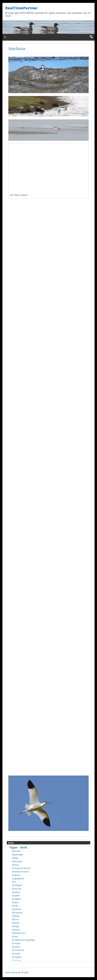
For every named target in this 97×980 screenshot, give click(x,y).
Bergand (16, 892)
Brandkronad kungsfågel (23, 940)
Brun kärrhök (18, 950)
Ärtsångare (17, 885)
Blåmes (15, 919)
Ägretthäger (18, 855)
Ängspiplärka (18, 878)
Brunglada (17, 957)
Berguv (15, 902)
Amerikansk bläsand (21, 868)
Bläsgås (16, 926)
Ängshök (16, 875)
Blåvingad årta (19, 933)
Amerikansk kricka (20, 872)
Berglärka (16, 899)
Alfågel (15, 858)
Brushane (16, 960)
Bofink (15, 936)
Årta (14, 882)
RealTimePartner (22, 8)
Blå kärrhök (17, 913)
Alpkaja (15, 865)
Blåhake (16, 916)
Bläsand (16, 923)
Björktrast (17, 909)
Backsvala (17, 889)
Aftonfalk (16, 851)
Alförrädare (17, 861)
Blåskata (16, 930)
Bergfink (16, 896)
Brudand (16, 947)
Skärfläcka (17, 49)
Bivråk (15, 906)
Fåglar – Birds (18, 847)
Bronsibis (16, 943)
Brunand (16, 954)
